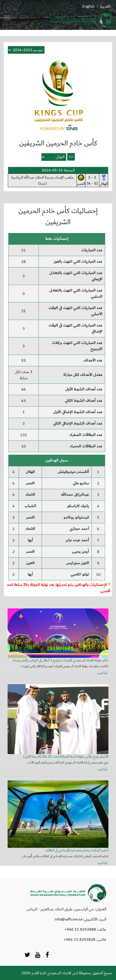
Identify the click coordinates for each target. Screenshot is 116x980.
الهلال (104, 181)
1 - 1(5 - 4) (92, 180)
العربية (105, 6)
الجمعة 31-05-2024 (58, 170)
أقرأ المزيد (102, 673)
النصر (81, 181)
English (88, 6)
